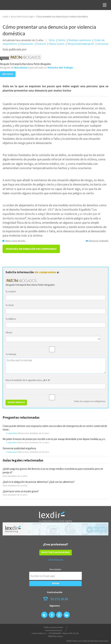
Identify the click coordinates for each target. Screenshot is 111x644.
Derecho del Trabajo (60, 67)
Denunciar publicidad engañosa (19, 448)
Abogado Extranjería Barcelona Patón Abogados (26, 64)
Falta (52, 40)
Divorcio (41, 44)
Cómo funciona (56, 560)
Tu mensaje (11, 354)
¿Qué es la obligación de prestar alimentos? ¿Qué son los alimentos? (39, 482)
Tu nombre (11, 292)
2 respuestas (12, 452)
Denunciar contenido (97, 241)
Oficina (9, 332)
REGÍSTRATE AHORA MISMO (56, 552)
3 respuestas (12, 433)
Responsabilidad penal (81, 44)
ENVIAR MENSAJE (16, 402)
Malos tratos (57, 44)
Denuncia (103, 44)
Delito (62, 40)
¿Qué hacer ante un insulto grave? (21, 491)
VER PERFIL (8, 74)
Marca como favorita (14, 241)
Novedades (55, 569)
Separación (27, 44)
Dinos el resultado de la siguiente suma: (28, 380)
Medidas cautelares (80, 40)
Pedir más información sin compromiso (31, 249)
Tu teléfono (11, 319)
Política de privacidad (53, 627)
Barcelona (21, 67)
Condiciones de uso (54, 630)
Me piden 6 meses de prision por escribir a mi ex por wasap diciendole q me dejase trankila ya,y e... (54, 439)
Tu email (9, 305)
